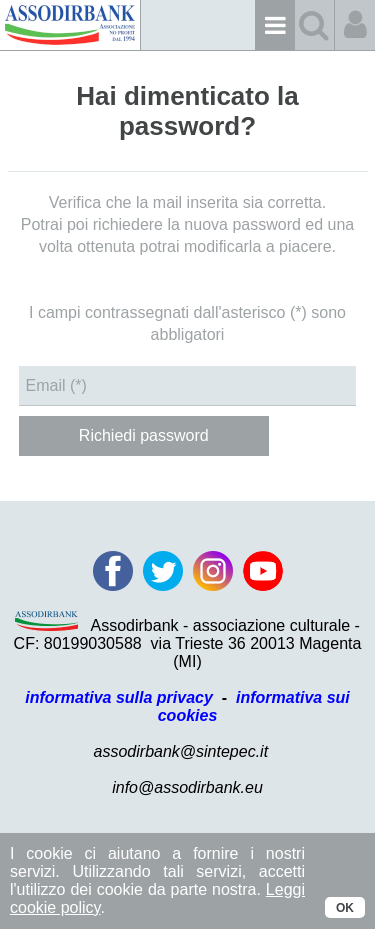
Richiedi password (144, 435)
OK (345, 908)
